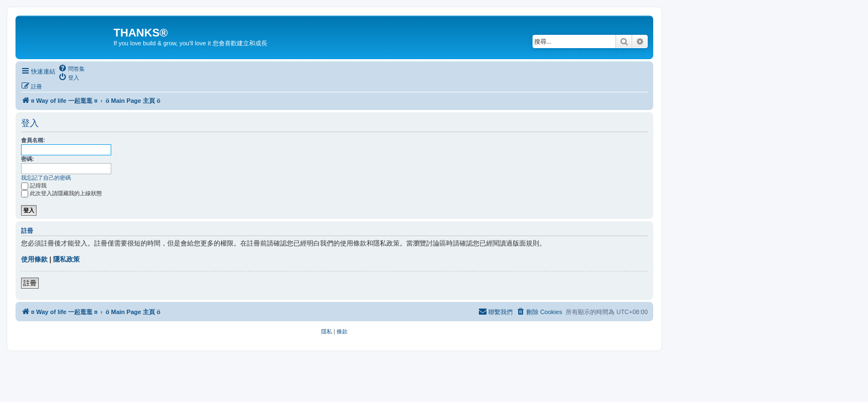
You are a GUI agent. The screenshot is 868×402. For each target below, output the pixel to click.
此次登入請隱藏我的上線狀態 (61, 193)
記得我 (34, 186)
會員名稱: (33, 140)
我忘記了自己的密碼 (46, 178)
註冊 (30, 283)
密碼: (27, 159)
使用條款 (34, 259)
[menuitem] (71, 69)
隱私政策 (66, 259)
